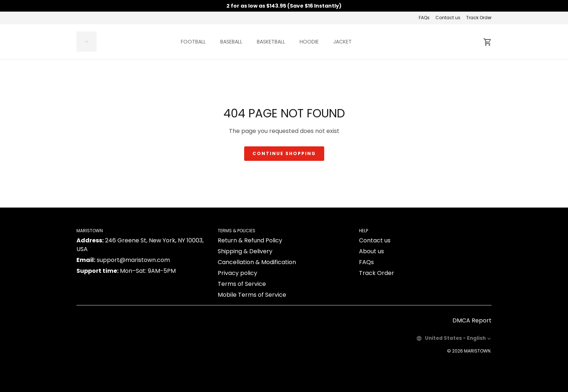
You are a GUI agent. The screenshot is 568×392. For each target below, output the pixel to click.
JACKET (343, 42)
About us (371, 251)
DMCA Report (472, 320)
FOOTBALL (193, 42)
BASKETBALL (271, 42)
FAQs (424, 18)
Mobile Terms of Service (252, 295)
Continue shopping (284, 153)
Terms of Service (242, 284)
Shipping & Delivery (245, 251)
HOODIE (309, 42)
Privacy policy (237, 273)
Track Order (479, 18)
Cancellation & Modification (257, 262)
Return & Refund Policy (250, 240)
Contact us (448, 18)
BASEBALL (231, 42)
